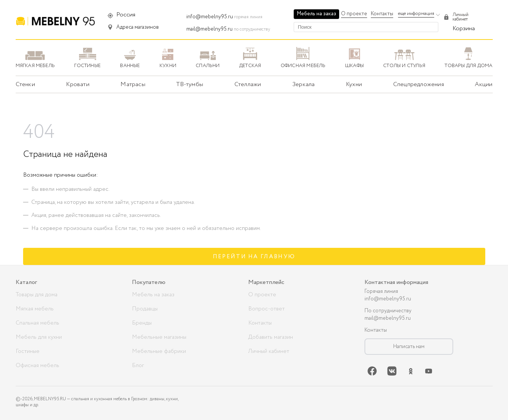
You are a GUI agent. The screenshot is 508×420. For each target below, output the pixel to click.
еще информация (416, 14)
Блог (138, 366)
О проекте (354, 14)
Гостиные (28, 351)
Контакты (382, 14)
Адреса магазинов (138, 27)
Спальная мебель (37, 323)
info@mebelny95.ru (210, 17)
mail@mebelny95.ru (209, 29)
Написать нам (409, 347)
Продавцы (145, 309)
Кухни (354, 84)
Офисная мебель (37, 366)
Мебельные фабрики (159, 351)
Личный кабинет (269, 351)
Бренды (142, 323)
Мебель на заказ (316, 14)
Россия (126, 15)
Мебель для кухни (39, 337)
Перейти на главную (254, 257)
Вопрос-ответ (266, 309)
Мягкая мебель (35, 309)
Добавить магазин (271, 337)
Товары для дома (37, 295)
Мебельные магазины (159, 337)
